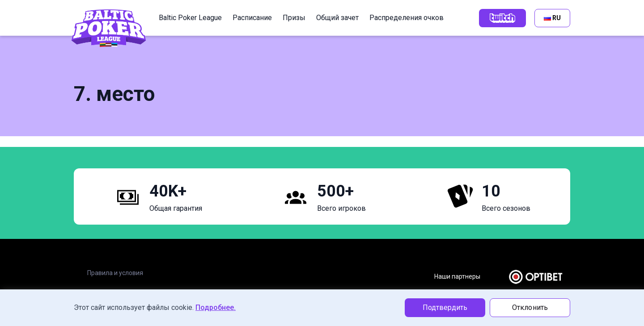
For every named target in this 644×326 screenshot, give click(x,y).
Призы (294, 18)
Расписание (252, 18)
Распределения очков (407, 18)
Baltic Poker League (190, 18)
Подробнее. (216, 307)
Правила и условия (115, 273)
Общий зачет (337, 18)
